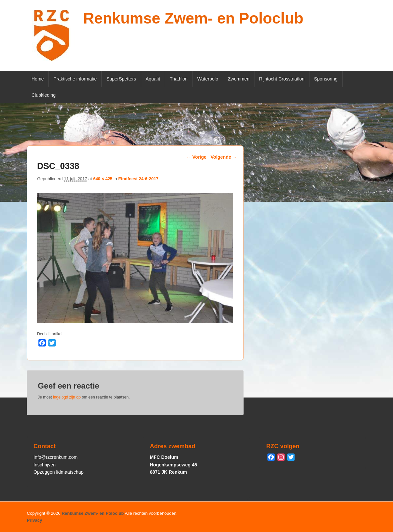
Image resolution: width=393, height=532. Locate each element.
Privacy (34, 520)
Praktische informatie (75, 79)
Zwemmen (238, 79)
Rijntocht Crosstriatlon (282, 79)
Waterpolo (208, 79)
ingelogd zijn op (67, 397)
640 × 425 (103, 179)
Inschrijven (45, 465)
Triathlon (179, 79)
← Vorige (196, 157)
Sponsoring (326, 79)
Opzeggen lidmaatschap (58, 472)
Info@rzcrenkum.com (56, 457)
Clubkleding (44, 95)
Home (38, 79)
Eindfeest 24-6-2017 (138, 179)
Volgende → (224, 157)
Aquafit (153, 79)
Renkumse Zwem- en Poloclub (193, 18)
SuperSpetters (121, 79)
